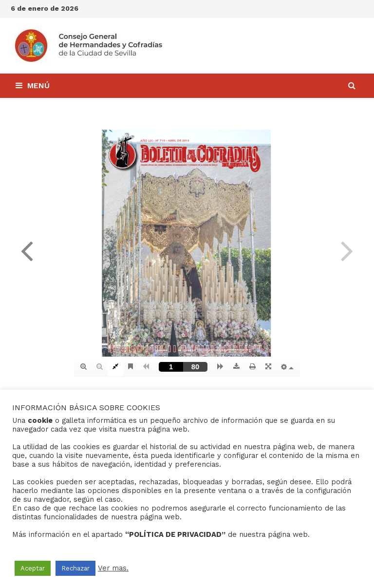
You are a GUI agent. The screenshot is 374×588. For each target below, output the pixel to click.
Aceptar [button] (33, 568)
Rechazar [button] (75, 568)
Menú (33, 85)
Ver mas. (113, 568)
